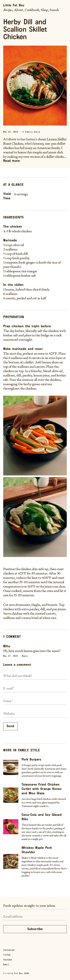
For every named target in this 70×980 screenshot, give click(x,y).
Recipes (8, 10)
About (19, 10)
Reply (25, 656)
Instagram (9, 950)
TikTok (7, 955)
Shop (44, 10)
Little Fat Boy (14, 5)
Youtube (7, 960)
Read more (12, 161)
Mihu (7, 646)
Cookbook (32, 10)
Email (6, 965)
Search (54, 10)
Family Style (33, 132)
